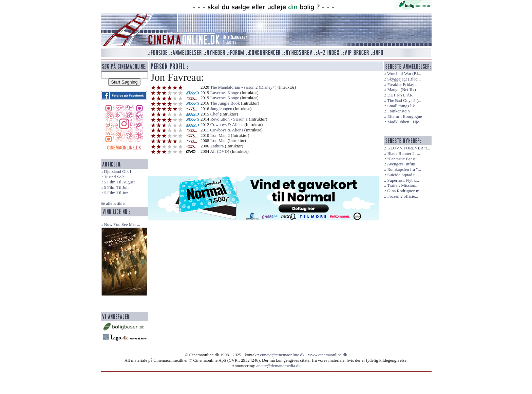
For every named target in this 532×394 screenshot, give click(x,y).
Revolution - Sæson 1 (229, 119)
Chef (215, 114)
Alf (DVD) (220, 151)
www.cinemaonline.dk (328, 355)
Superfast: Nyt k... (403, 180)
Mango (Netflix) (401, 90)
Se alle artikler (113, 203)
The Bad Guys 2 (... (404, 101)
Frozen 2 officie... (403, 196)
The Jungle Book (225, 103)
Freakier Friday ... (403, 85)
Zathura (217, 146)
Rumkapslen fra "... (404, 169)
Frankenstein (398, 111)
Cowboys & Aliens (227, 125)
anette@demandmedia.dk (279, 366)
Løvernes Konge (225, 93)
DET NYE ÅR (400, 95)
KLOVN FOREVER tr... (408, 148)
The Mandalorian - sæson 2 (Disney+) (243, 87)
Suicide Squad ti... (403, 175)
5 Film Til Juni (117, 193)
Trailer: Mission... (403, 185)
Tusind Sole (114, 177)
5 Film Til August (119, 182)
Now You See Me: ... (122, 225)
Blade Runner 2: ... (404, 154)
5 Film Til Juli (116, 187)
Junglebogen (221, 109)
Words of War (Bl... (404, 74)
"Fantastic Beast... (403, 159)
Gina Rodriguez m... (405, 191)
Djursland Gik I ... (120, 172)
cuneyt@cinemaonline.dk (282, 355)
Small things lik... (403, 106)
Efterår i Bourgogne (404, 117)
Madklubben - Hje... (405, 122)
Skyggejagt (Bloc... (404, 79)
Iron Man (218, 141)
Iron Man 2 (220, 136)
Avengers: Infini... (403, 164)
